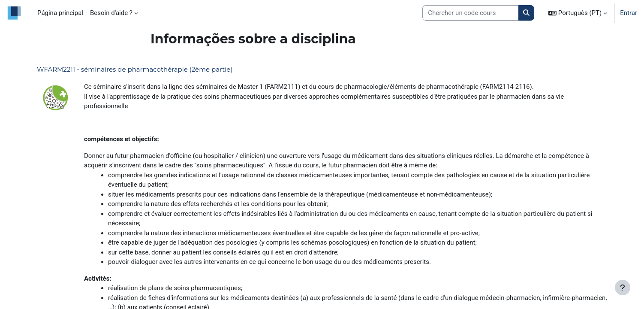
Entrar (629, 13)
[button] (578, 13)
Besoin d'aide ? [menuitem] (111, 13)
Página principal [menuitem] (60, 13)
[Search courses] (471, 13)
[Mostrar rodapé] (623, 288)
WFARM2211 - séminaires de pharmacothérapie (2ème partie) (135, 69)
